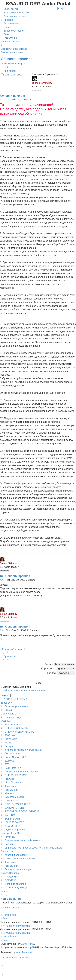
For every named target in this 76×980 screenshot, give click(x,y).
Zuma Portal (28, 944)
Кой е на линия (11, 899)
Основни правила (17, 59)
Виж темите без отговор (14, 49)
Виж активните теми (12, 52)
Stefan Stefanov (9, 563)
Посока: (61, 673)
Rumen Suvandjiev (42, 83)
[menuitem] (15, 13)
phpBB (31, 947)
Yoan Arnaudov (24, 952)
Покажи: (60, 664)
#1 (1, 100)
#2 (1, 580)
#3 (1, 630)
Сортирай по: (58, 669)
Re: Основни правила (15, 576)
